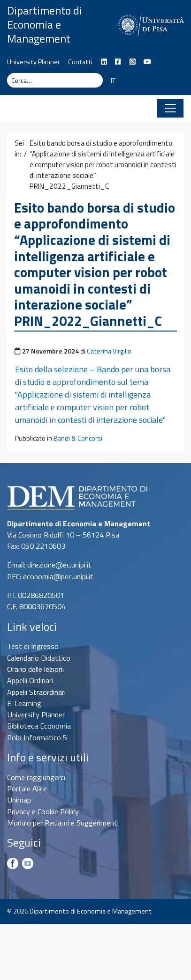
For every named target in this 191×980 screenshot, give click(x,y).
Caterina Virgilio (109, 351)
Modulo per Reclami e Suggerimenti (63, 823)
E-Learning (24, 703)
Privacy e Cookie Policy (43, 811)
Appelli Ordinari (30, 680)
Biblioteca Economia (39, 726)
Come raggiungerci (36, 777)
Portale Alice (27, 788)
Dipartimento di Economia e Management (45, 24)
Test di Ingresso (33, 646)
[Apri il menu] (170, 108)
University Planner (34, 62)
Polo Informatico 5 (37, 737)
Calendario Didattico (39, 658)
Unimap (19, 800)
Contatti (80, 62)
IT (113, 81)
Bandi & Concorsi (78, 438)
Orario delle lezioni (35, 669)
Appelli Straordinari (36, 692)
